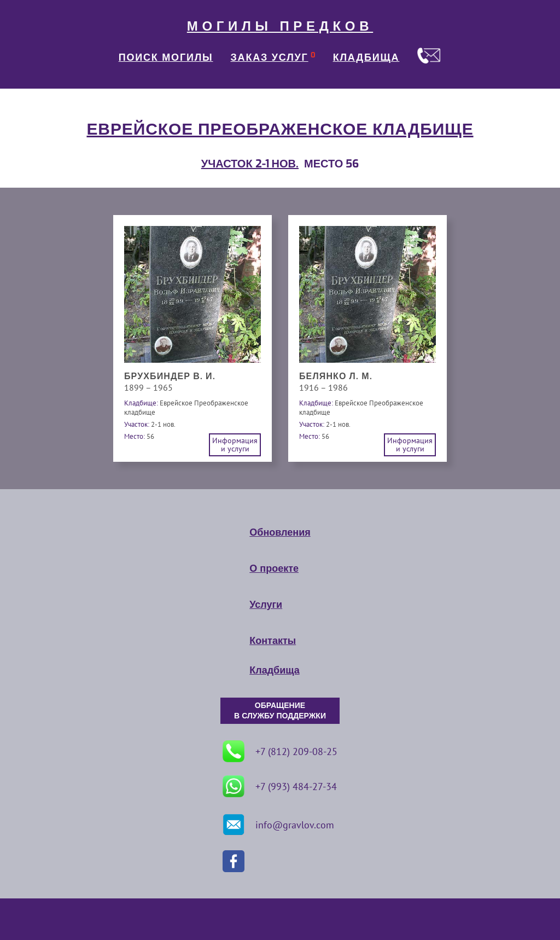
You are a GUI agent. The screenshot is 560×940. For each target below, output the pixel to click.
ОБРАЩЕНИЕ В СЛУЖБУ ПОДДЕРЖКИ (280, 711)
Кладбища (274, 670)
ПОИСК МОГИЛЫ (166, 57)
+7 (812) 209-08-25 (280, 751)
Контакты (273, 641)
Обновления (280, 532)
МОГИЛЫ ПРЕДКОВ (280, 26)
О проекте (274, 568)
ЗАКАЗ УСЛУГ (270, 57)
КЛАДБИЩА (366, 57)
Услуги (266, 605)
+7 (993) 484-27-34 (280, 786)
